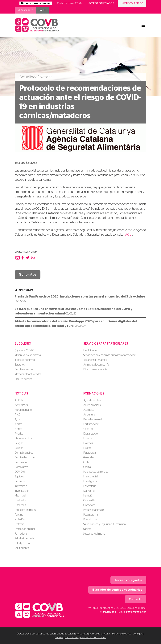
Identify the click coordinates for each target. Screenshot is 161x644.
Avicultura (89, 415)
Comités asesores (24, 370)
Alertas (18, 424)
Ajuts (17, 419)
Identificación (91, 350)
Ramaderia (21, 534)
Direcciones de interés (95, 370)
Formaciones (94, 394)
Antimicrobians (92, 405)
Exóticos (88, 443)
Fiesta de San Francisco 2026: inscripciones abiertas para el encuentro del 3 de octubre (80, 299)
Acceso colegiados (101, 3)
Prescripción (90, 520)
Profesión (20, 520)
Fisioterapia (90, 453)
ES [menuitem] (45, 10)
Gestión (87, 462)
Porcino (19, 515)
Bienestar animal (24, 439)
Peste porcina (91, 515)
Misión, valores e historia (28, 355)
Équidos (19, 477)
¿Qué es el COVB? (24, 350)
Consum (88, 429)
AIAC (18, 415)
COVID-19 (20, 472)
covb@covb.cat (136, 612)
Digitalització (91, 434)
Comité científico (24, 453)
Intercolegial (21, 486)
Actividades (21, 405)
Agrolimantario (23, 410)
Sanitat (87, 529)
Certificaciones (91, 424)
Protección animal (25, 529)
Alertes (18, 429)
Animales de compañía (96, 365)
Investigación (22, 491)
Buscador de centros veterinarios (117, 590)
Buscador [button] (25, 10)
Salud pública (22, 543)
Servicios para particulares (106, 344)
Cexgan (19, 443)
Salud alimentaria (24, 539)
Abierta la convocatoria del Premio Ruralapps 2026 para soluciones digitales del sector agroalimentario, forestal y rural (76, 324)
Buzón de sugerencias (36, 3)
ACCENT (20, 400)
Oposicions (89, 505)
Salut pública (22, 548)
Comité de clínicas (25, 458)
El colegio (23, 344)
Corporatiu (21, 462)
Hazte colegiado (132, 3)
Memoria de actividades (28, 374)
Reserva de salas (23, 379)
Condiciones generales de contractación (85, 638)
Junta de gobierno (25, 360)
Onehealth (20, 500)
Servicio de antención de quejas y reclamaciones (110, 355)
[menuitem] (40, 10)
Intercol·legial (91, 477)
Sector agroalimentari (95, 534)
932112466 (110, 612)
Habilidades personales (96, 472)
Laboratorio (90, 486)
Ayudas (19, 434)
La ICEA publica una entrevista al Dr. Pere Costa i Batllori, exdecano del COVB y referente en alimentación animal (74, 311)
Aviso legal (82, 634)
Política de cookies (122, 634)
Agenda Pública (92, 400)
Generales (28, 274)
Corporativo (21, 467)
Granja (87, 467)
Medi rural (20, 496)
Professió (19, 524)
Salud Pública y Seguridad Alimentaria (105, 524)
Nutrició (88, 496)
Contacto (136, 599)
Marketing (89, 491)
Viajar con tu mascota (95, 360)
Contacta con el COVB (69, 3)
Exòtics (87, 448)
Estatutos (20, 365)
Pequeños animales (25, 510)
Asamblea (89, 410)
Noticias (21, 394)
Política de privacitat (100, 634)
